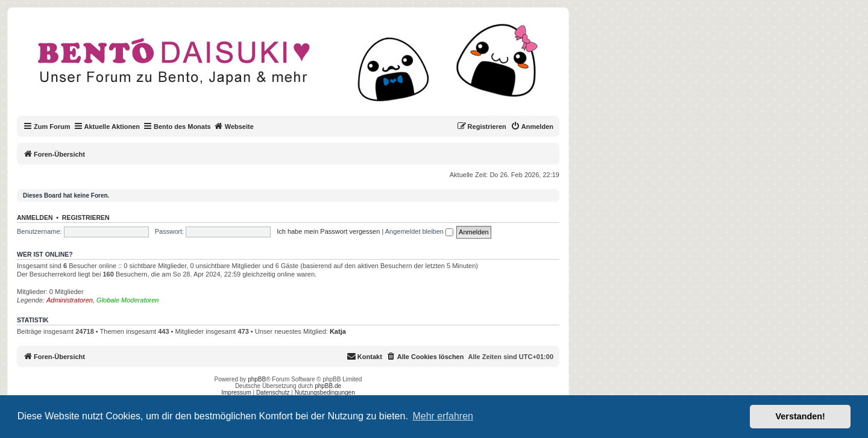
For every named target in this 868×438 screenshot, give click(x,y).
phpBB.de (328, 386)
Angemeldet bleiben (419, 231)
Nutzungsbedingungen (325, 393)
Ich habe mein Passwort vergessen (328, 231)
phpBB (257, 379)
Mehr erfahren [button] (443, 416)
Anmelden (35, 217)
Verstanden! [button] (800, 416)
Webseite (234, 126)
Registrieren (86, 217)
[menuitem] (532, 127)
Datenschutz (273, 393)
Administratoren (70, 300)
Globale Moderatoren (127, 300)
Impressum (236, 393)
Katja (338, 331)
